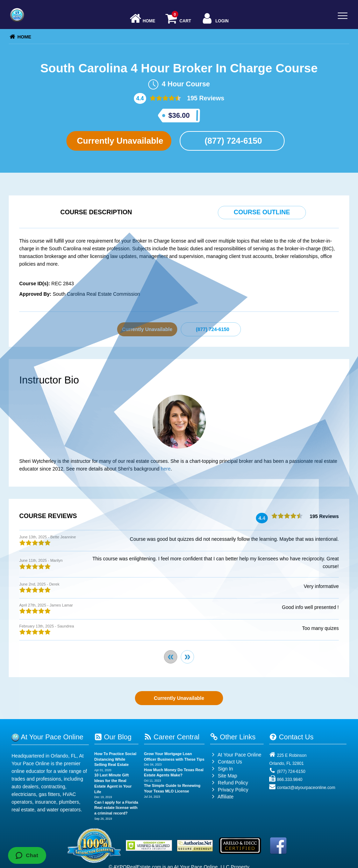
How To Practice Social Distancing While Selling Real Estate (115, 759)
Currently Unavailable (119, 141)
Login (215, 19)
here (166, 469)
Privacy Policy (233, 790)
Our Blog (113, 737)
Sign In (221, 769)
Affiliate (222, 797)
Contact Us (226, 762)
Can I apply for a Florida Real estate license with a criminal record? (116, 808)
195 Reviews (205, 98)
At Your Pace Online (236, 755)
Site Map (224, 776)
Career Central (172, 737)
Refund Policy (233, 783)
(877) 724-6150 (232, 141)
